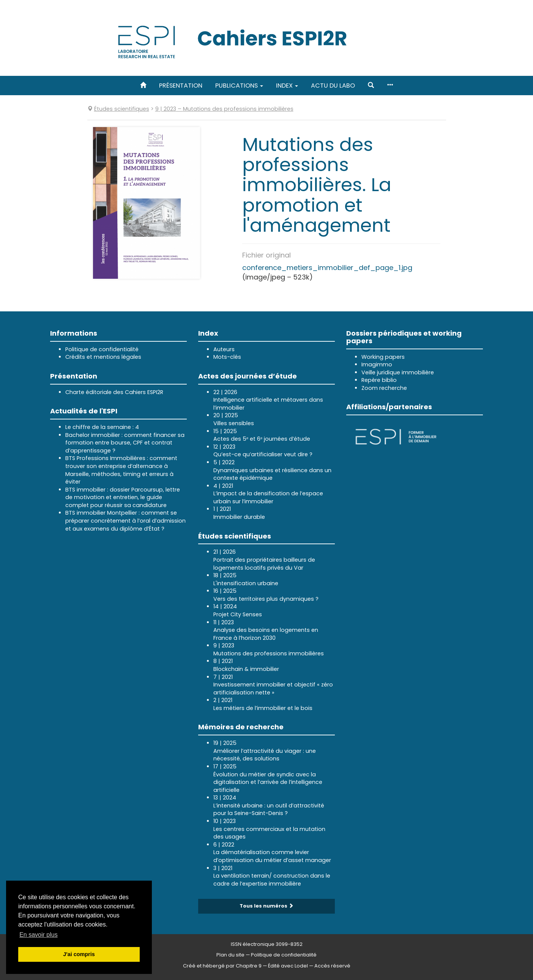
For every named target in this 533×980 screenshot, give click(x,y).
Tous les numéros (266, 906)
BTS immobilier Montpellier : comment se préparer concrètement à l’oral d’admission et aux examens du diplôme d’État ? (125, 521)
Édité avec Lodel (288, 966)
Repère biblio (379, 380)
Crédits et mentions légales (103, 357)
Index (287, 86)
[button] (371, 86)
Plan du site (230, 955)
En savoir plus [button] (39, 935)
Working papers (383, 357)
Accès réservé (332, 966)
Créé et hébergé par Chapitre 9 (222, 966)
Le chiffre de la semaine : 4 (102, 427)
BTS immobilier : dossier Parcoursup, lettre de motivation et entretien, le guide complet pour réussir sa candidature (123, 497)
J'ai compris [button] (79, 954)
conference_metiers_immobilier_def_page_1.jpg (327, 268)
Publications (239, 86)
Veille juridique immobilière (398, 372)
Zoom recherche (384, 388)
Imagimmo (377, 364)
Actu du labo (333, 86)
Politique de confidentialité (102, 349)
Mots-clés (227, 357)
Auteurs (224, 349)
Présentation (181, 86)
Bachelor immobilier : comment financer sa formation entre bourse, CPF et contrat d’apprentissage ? (125, 443)
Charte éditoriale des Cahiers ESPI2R (114, 392)
